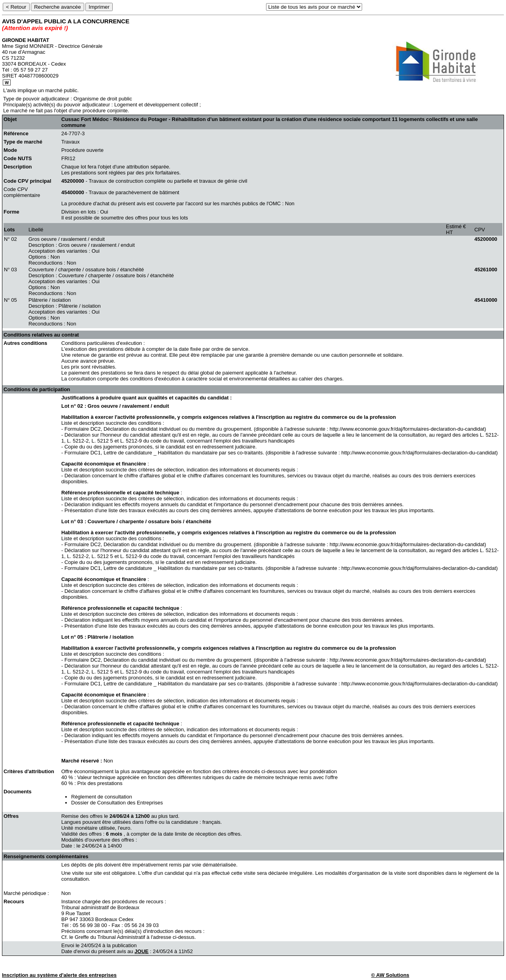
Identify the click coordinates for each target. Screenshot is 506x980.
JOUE (141, 951)
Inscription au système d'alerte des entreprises (59, 975)
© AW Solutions (390, 975)
